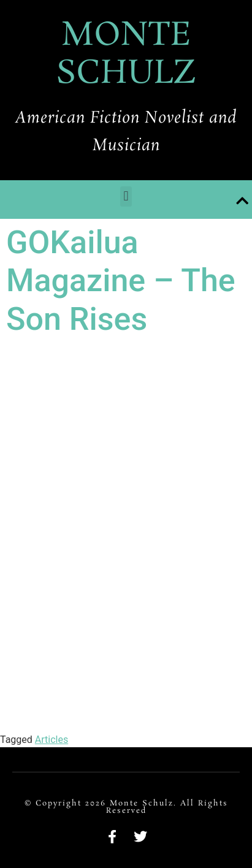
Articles (52, 740)
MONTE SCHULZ (126, 55)
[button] (126, 196)
